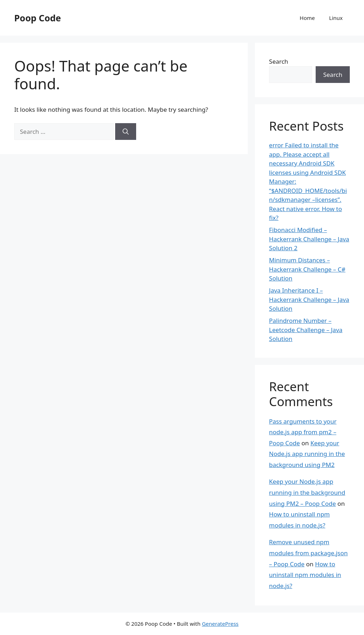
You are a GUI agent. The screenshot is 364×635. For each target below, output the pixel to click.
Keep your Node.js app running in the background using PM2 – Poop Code (307, 492)
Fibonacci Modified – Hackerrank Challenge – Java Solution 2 (309, 239)
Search (279, 61)
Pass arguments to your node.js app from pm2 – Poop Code (303, 432)
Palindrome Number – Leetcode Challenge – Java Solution (306, 330)
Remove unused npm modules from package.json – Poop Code (309, 553)
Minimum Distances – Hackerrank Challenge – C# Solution (307, 269)
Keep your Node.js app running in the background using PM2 (307, 454)
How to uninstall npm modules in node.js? (305, 575)
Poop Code (38, 18)
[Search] (126, 132)
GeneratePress (220, 624)
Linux (336, 18)
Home (307, 18)
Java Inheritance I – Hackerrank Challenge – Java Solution (309, 299)
